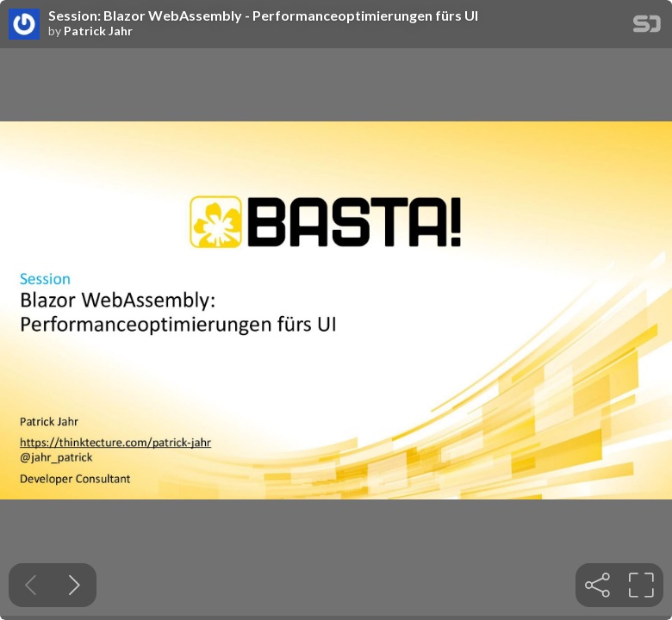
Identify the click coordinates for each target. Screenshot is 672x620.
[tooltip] (597, 585)
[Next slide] (75, 585)
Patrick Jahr (98, 31)
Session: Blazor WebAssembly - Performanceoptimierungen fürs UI (263, 15)
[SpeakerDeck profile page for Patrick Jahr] (24, 25)
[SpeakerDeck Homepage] (647, 27)
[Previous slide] (31, 585)
